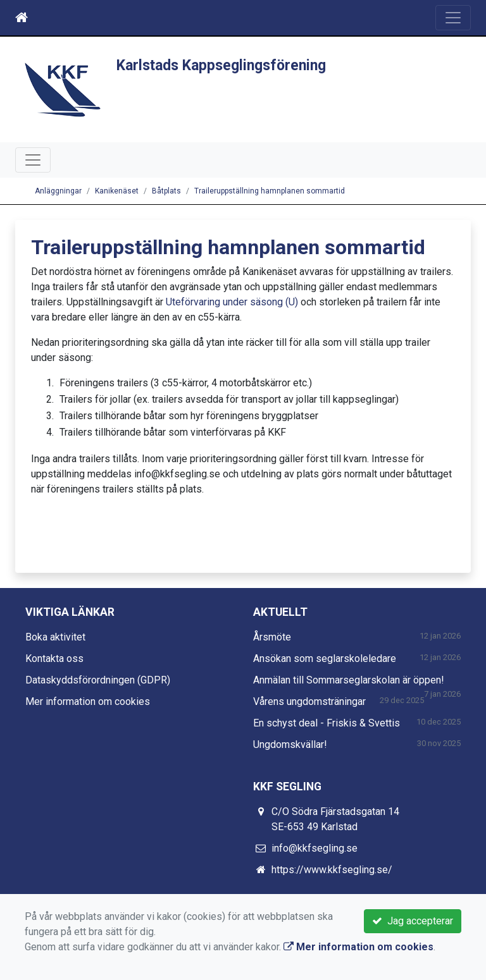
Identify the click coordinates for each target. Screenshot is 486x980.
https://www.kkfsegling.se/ (332, 870)
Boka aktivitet (55, 637)
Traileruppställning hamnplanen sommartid (270, 191)
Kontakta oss (54, 658)
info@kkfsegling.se (315, 848)
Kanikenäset (117, 191)
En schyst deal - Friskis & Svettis (327, 723)
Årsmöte (272, 637)
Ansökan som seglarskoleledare (325, 658)
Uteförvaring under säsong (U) (232, 302)
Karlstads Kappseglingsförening (221, 65)
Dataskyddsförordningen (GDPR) (98, 680)
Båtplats (166, 191)
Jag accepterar (413, 921)
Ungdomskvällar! (290, 744)
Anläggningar (58, 191)
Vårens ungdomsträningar (309, 701)
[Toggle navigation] (453, 18)
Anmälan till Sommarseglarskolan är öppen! (349, 680)
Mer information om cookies (88, 701)
